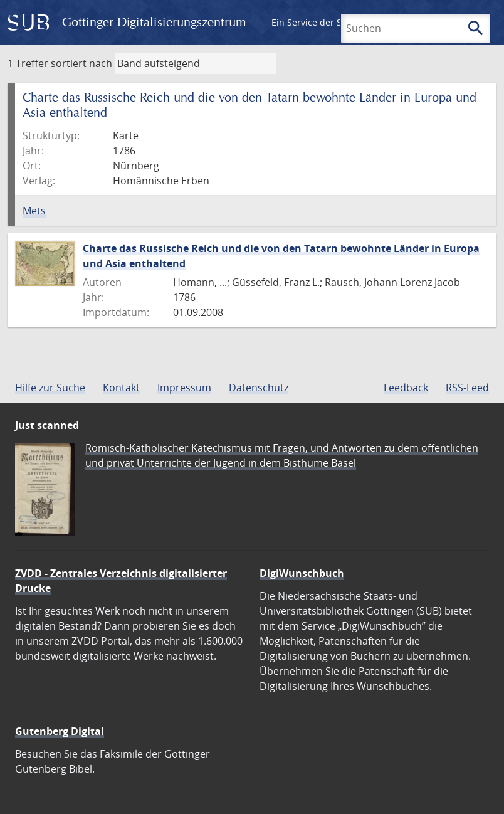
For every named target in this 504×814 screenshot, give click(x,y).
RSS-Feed (467, 388)
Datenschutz (259, 388)
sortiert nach (81, 63)
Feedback (406, 388)
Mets (34, 211)
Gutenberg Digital (60, 731)
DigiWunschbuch (302, 573)
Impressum (184, 388)
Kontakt (121, 388)
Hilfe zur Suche (50, 388)
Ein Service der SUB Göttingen (334, 22)
